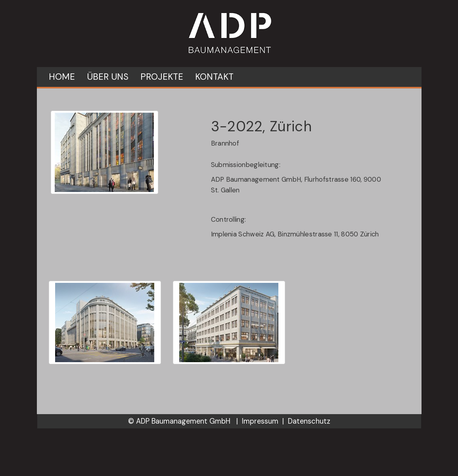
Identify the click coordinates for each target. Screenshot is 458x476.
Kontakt (214, 77)
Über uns (108, 77)
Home (62, 77)
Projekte (162, 77)
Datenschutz (309, 421)
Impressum (260, 421)
